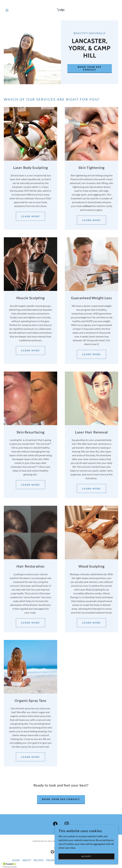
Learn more (31, 216)
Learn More (31, 485)
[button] (12, 10)
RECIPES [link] (39, 860)
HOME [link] (16, 860)
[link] (61, 10)
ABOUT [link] (27, 860)
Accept (86, 856)
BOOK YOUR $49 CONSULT (90, 68)
